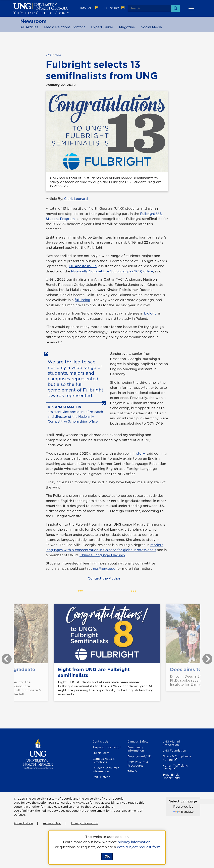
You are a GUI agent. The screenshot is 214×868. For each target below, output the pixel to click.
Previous (4, 657)
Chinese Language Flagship (102, 555)
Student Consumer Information (106, 770)
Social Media (151, 27)
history (139, 453)
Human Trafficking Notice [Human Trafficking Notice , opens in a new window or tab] (175, 767)
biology (150, 313)
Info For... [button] (90, 8)
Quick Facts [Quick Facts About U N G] (101, 753)
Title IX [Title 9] (132, 771)
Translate (183, 812)
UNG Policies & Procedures (138, 764)
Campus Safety (138, 742)
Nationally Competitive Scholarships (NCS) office (112, 271)
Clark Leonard (76, 199)
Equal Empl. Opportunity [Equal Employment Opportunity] (171, 776)
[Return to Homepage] (38, 753)
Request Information (107, 747)
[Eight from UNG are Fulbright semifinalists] (107, 634)
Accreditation (23, 823)
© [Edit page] (15, 799)
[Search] (176, 8)
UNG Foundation (174, 751)
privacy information (134, 842)
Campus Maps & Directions (104, 760)
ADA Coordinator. (103, 807)
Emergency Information (136, 749)
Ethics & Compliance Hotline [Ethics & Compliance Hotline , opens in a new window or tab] (177, 758)
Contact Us (100, 742)
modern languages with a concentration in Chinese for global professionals (105, 547)
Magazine (127, 27)
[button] (192, 8)
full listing (82, 300)
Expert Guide (102, 27)
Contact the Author (104, 578)
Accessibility (52, 823)
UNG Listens (101, 777)
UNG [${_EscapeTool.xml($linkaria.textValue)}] (48, 55)
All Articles (29, 27)
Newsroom (33, 21)
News (58, 55)
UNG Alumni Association (171, 743)
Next (204, 657)
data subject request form (139, 847)
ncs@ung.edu (104, 569)
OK (107, 856)
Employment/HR (139, 756)
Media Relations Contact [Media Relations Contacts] (65, 27)
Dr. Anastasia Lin (83, 266)
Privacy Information (84, 823)
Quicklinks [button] (115, 8)
